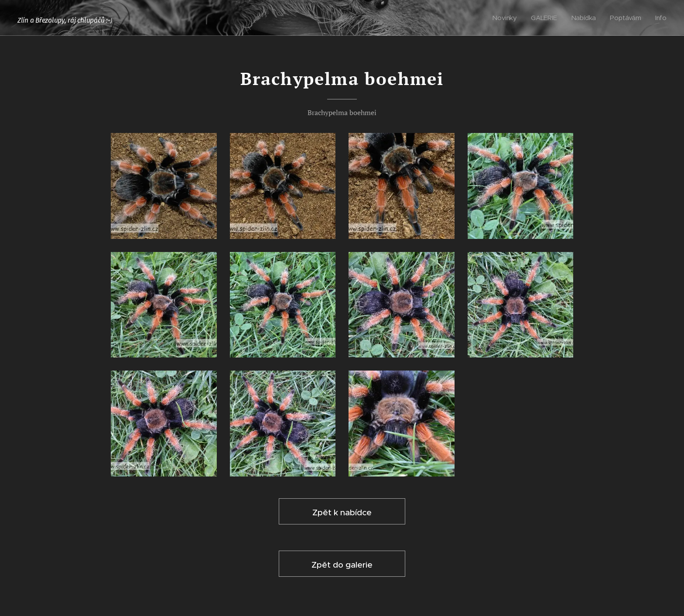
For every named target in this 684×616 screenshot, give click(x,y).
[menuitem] (506, 18)
